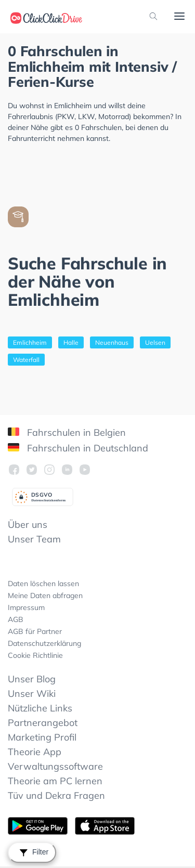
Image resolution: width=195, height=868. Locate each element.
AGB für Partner (35, 631)
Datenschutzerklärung (44, 643)
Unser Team (34, 539)
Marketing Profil (42, 737)
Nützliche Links (40, 708)
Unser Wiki (32, 694)
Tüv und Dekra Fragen (56, 795)
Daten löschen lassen (43, 584)
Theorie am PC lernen (55, 781)
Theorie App (35, 752)
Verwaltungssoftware (55, 766)
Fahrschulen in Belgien (67, 432)
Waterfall (26, 360)
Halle (71, 342)
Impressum (26, 607)
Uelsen (155, 342)
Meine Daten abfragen (45, 595)
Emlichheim (30, 342)
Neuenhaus (112, 342)
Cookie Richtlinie (35, 655)
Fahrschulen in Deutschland (78, 448)
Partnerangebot (43, 723)
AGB (16, 619)
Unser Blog (32, 679)
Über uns (28, 524)
